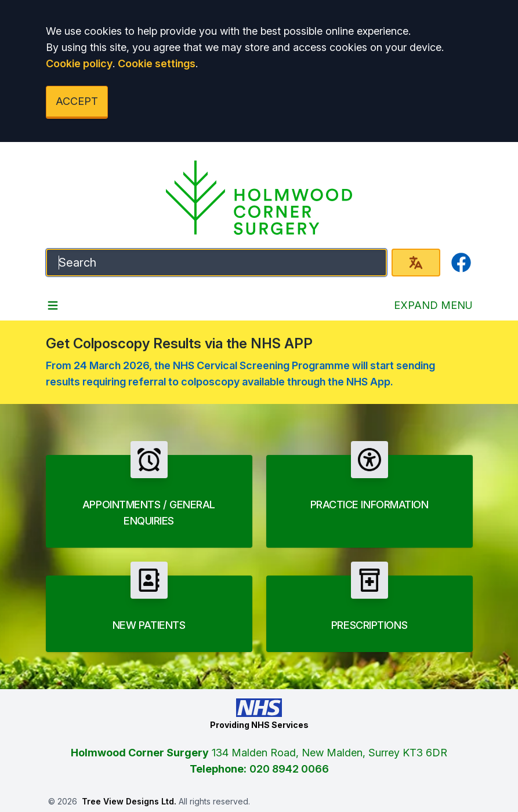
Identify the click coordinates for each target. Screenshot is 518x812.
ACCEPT (77, 101)
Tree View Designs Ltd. (129, 801)
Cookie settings (157, 63)
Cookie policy (79, 63)
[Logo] (259, 198)
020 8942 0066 (289, 769)
